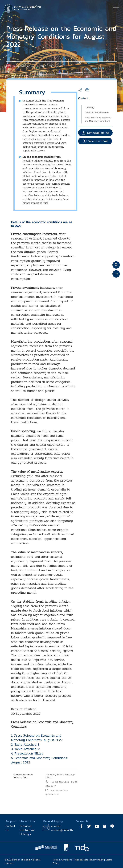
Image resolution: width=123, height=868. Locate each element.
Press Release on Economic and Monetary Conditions (98, 119)
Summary (89, 108)
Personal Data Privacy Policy (89, 860)
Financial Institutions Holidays (27, 830)
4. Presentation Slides (27, 753)
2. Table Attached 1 (25, 744)
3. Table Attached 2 (25, 749)
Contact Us (10, 828)
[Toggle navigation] (116, 9)
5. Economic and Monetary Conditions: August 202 (39, 760)
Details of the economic (97, 113)
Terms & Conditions (62, 860)
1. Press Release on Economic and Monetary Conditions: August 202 (36, 738)
